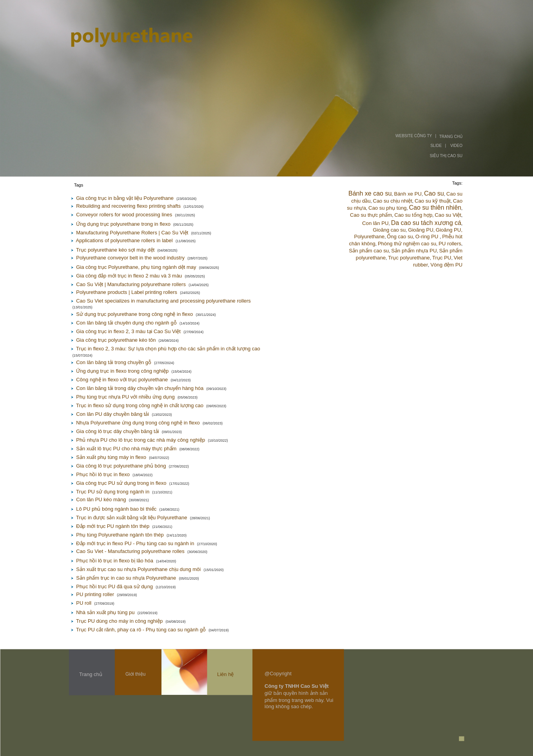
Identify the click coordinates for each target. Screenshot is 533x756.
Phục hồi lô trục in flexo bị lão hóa (115, 561)
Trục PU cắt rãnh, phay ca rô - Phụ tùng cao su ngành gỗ (141, 630)
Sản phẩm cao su (369, 251)
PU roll (84, 603)
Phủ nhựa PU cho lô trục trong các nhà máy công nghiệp (141, 440)
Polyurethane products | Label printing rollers (127, 292)
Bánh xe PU (408, 194)
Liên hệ (225, 674)
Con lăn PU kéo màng (101, 499)
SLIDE (436, 146)
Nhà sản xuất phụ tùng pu (105, 612)
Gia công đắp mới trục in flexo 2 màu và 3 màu (129, 276)
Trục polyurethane (409, 258)
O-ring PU (428, 237)
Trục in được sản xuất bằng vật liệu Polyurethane (132, 518)
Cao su (434, 193)
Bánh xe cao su (370, 193)
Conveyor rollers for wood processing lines (124, 215)
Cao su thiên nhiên (435, 208)
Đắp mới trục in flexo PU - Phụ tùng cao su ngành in (135, 543)
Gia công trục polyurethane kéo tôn (116, 340)
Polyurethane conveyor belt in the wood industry (130, 258)
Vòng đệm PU (446, 265)
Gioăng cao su (389, 230)
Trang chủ (91, 674)
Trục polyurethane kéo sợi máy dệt (115, 250)
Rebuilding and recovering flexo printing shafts (128, 206)
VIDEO (456, 146)
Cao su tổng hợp (413, 215)
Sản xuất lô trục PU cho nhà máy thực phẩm (126, 449)
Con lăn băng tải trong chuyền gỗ (114, 362)
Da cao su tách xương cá (426, 223)
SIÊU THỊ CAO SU (446, 156)
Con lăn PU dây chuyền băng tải (112, 414)
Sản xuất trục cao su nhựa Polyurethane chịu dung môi (138, 569)
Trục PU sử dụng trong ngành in (113, 492)
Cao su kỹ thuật (433, 201)
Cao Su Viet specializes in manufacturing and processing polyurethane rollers (163, 301)
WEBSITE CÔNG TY (414, 136)
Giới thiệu (135, 674)
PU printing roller (95, 594)
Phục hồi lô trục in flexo (103, 474)
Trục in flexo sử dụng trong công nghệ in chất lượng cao (140, 405)
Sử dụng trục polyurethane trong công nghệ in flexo (134, 314)
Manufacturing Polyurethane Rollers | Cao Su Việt (132, 233)
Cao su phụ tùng (387, 208)
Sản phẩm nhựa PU (414, 251)
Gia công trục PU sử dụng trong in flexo (121, 483)
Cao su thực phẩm (371, 215)
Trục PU (442, 258)
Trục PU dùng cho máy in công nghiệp (119, 621)
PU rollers (450, 244)
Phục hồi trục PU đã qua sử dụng (114, 586)
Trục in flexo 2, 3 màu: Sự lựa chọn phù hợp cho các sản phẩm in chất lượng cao (168, 349)
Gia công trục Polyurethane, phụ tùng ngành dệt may (136, 267)
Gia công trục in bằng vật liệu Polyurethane (125, 198)
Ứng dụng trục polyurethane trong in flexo (123, 224)
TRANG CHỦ (451, 137)
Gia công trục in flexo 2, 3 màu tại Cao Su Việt (128, 331)
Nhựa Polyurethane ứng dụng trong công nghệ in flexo (138, 423)
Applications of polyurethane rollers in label (124, 240)
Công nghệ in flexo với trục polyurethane (122, 380)
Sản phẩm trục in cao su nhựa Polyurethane (126, 578)
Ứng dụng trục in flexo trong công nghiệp (122, 371)
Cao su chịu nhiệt (393, 201)
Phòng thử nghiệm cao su (407, 244)
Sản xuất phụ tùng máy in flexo (111, 457)
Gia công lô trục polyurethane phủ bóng (121, 466)
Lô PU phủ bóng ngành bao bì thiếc (116, 509)
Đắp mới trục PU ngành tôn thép (113, 526)
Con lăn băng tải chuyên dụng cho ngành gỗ (126, 323)
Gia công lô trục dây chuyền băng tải (117, 431)
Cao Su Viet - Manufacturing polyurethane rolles (130, 551)
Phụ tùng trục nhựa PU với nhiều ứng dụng (125, 397)
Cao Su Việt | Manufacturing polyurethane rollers (131, 284)
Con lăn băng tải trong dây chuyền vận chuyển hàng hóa (140, 388)
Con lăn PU (375, 223)
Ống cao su (400, 237)
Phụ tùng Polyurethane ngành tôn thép (120, 535)
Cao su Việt (448, 215)
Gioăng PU (421, 230)
